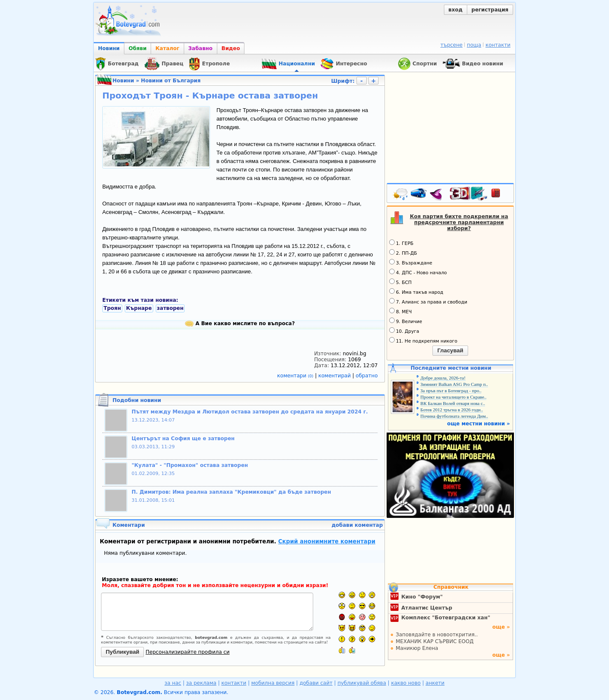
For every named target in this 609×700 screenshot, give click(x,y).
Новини (109, 48)
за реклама (201, 683)
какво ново (406, 683)
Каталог (167, 48)
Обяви (138, 48)
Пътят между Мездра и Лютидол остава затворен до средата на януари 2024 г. (250, 412)
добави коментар (357, 525)
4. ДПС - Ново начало (418, 272)
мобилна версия (273, 683)
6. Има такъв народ (416, 292)
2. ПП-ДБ (403, 253)
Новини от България (171, 81)
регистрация (490, 10)
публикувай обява (362, 683)
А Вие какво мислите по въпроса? (240, 323)
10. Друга (404, 331)
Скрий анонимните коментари (327, 541)
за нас (173, 683)
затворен (170, 308)
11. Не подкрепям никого (423, 340)
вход (456, 10)
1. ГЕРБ (401, 243)
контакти (498, 45)
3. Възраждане (411, 262)
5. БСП (400, 282)
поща (474, 45)
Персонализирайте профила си (188, 652)
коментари (296, 376)
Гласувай (450, 350)
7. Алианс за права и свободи (428, 301)
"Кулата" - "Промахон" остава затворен (190, 465)
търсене (452, 45)
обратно (367, 376)
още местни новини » (479, 424)
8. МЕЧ (400, 311)
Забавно (201, 48)
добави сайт (316, 683)
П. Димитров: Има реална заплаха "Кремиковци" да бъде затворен (231, 492)
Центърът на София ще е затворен (183, 439)
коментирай (335, 376)
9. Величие (406, 321)
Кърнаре (139, 308)
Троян (112, 308)
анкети (435, 683)
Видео (231, 48)
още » (501, 627)
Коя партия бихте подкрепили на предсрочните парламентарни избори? (459, 222)
